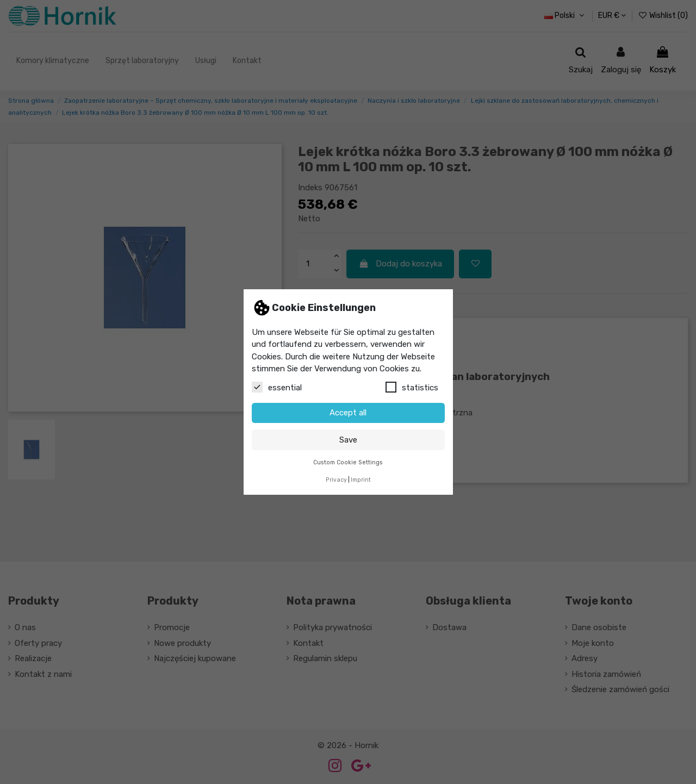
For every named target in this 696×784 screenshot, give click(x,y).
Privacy (336, 480)
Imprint (361, 480)
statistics (412, 387)
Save (348, 440)
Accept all (348, 413)
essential (277, 387)
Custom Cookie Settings (348, 462)
